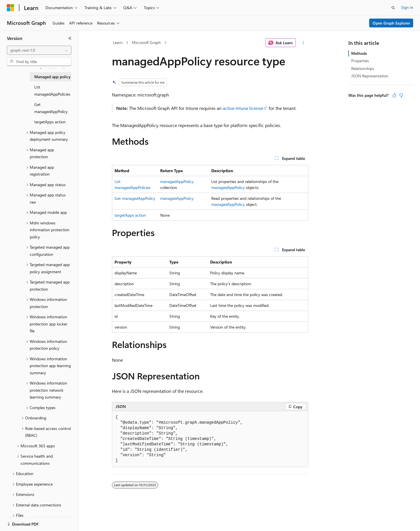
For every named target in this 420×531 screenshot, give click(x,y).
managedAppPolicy (177, 181)
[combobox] (39, 50)
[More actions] (303, 43)
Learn (118, 42)
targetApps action (130, 215)
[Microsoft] (11, 8)
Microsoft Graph (146, 42)
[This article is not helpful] (401, 95)
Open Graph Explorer (391, 23)
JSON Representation (370, 76)
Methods (359, 53)
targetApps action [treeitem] (50, 122)
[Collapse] (70, 38)
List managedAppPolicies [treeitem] (52, 90)
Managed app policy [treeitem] (52, 77)
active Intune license (243, 108)
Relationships (363, 68)
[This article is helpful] (394, 95)
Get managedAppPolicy (135, 198)
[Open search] (393, 8)
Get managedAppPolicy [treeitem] (51, 108)
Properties (360, 61)
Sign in (407, 7)
